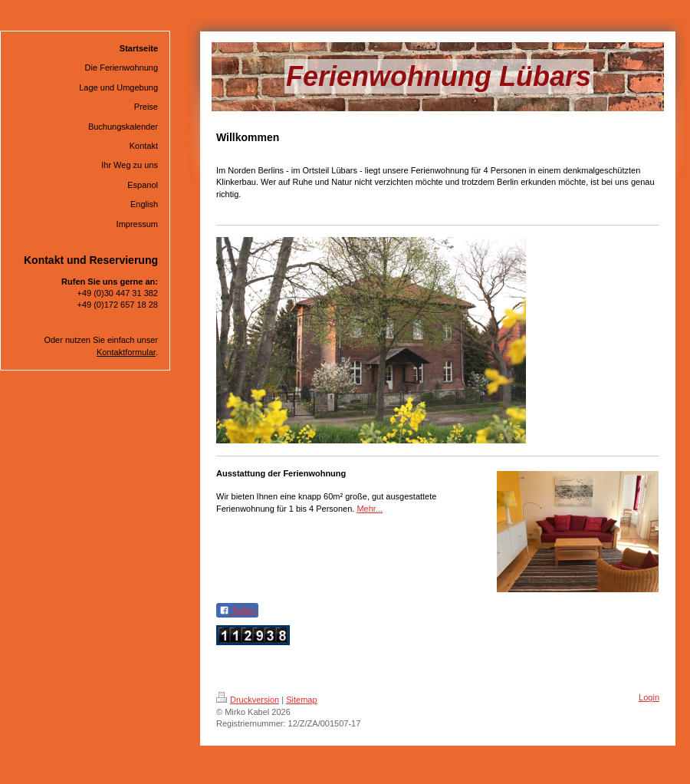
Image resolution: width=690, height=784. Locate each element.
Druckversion (248, 700)
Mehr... (370, 509)
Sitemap (301, 700)
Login (649, 697)
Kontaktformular (126, 352)
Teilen (237, 611)
